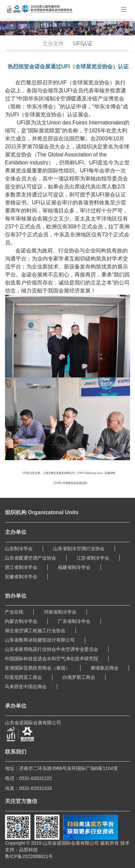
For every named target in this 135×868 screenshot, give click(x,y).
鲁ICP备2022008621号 (29, 856)
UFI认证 (83, 44)
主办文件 (53, 44)
